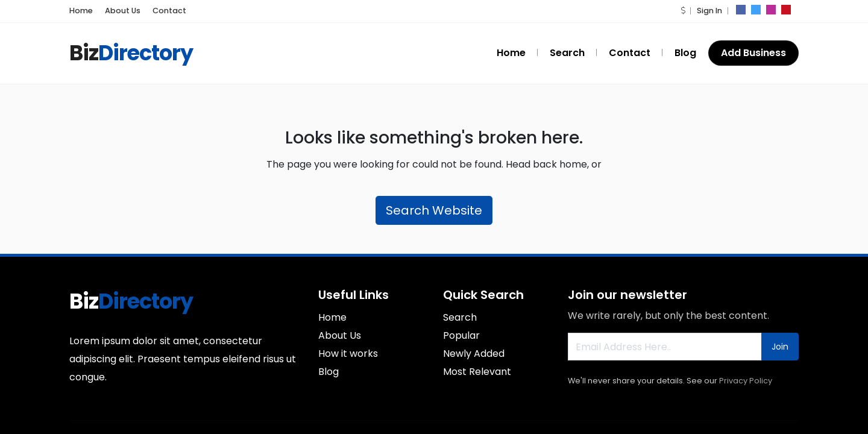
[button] (684, 11)
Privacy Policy (746, 381)
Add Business (754, 53)
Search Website (434, 210)
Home (80, 11)
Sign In (709, 11)
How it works (348, 354)
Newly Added (474, 354)
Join (780, 347)
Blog (687, 53)
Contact (159, 11)
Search (575, 53)
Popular (461, 335)
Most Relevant (477, 372)
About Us (118, 11)
